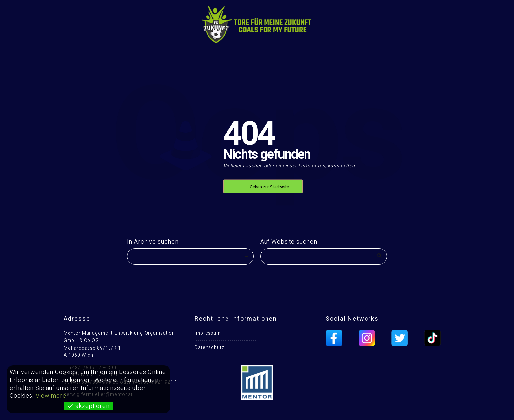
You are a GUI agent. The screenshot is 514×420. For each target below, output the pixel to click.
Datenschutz (209, 347)
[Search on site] (324, 256)
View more (51, 396)
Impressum (208, 333)
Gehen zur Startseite (269, 187)
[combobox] (190, 256)
